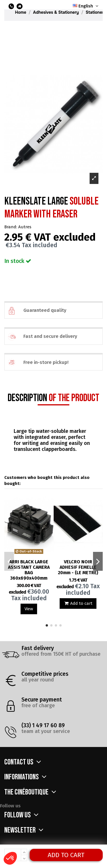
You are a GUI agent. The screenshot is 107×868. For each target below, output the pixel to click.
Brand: (11, 227)
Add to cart (66, 855)
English (86, 6)
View (29, 609)
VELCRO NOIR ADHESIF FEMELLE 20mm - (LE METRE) (78, 567)
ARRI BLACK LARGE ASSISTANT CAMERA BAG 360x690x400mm (29, 570)
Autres (25, 227)
